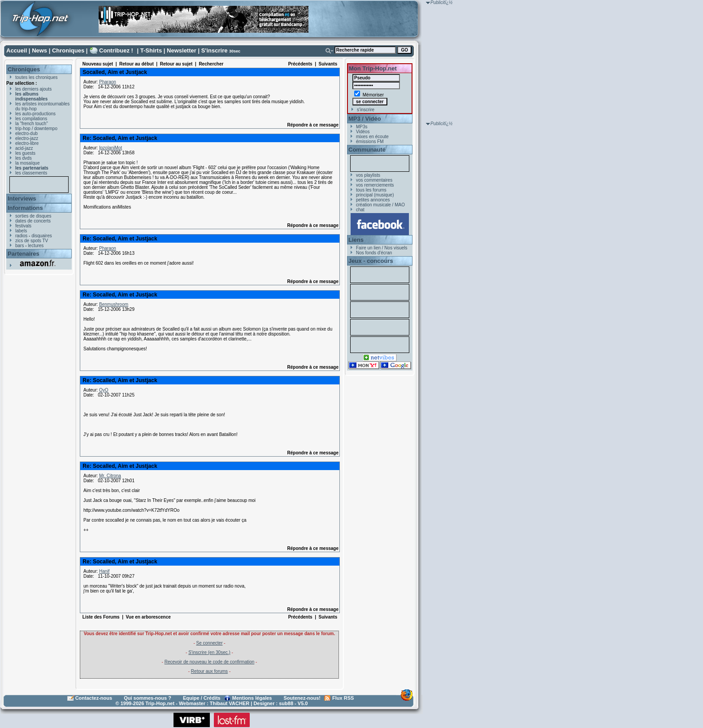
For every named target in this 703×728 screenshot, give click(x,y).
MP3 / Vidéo (365, 119)
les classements (31, 173)
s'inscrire (366, 110)
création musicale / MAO (380, 205)
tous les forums (371, 190)
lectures (36, 246)
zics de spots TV (32, 241)
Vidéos (363, 132)
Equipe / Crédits (202, 698)
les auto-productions (35, 114)
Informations (25, 208)
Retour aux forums (209, 671)
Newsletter (182, 50)
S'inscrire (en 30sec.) (209, 652)
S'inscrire (215, 50)
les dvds (24, 158)
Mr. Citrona (110, 476)
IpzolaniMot (111, 148)
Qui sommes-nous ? (148, 698)
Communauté (367, 150)
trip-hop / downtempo (36, 129)
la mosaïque (27, 163)
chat (360, 210)
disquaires (42, 236)
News (39, 50)
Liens (356, 240)
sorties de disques (33, 216)
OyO (104, 390)
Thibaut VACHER (230, 703)
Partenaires (24, 254)
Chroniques (68, 50)
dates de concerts (33, 221)
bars (20, 246)
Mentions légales (252, 698)
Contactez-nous (94, 698)
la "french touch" (32, 124)
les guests (25, 153)
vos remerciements (375, 185)
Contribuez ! (116, 50)
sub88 (286, 703)
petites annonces (373, 200)
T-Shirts (151, 50)
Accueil (17, 50)
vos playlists (368, 175)
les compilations (31, 119)
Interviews (22, 198)
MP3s (362, 127)
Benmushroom (114, 304)
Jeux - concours (371, 261)
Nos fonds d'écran (374, 253)
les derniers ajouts (33, 89)
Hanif (104, 571)
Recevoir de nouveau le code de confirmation (210, 662)
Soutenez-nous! (302, 698)
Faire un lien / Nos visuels (382, 248)
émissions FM (370, 142)
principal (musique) (375, 195)
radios (21, 236)
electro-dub (26, 133)
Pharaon (108, 82)
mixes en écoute (372, 137)
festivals (23, 226)
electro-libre (27, 143)
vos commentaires (374, 180)
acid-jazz (24, 148)
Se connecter (210, 643)
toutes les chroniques (37, 77)
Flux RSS (343, 698)
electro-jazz (27, 138)
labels (21, 231)
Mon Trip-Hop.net (373, 68)
